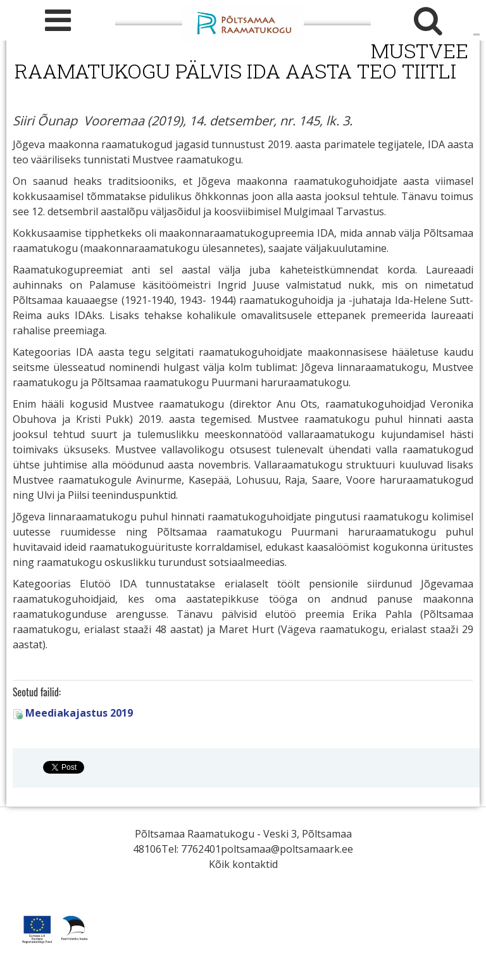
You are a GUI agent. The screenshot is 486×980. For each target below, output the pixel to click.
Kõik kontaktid (243, 864)
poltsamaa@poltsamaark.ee (287, 849)
